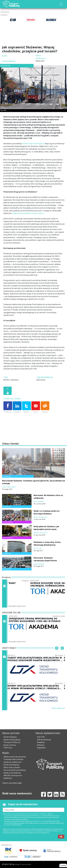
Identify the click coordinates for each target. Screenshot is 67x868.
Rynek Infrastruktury (12, 740)
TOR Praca (8, 748)
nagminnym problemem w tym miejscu (28, 213)
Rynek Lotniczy (10, 745)
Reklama (41, 745)
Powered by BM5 (26, 864)
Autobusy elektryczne (13, 762)
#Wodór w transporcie (13, 775)
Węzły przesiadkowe (12, 773)
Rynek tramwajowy (11, 765)
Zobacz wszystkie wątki (12, 783)
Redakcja (41, 742)
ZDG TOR (41, 737)
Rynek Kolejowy (10, 737)
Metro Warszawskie (12, 767)
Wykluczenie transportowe (15, 757)
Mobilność (8, 778)
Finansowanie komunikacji (15, 770)
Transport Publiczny (12, 742)
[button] (57, 652)
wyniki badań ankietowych (33, 143)
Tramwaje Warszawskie (13, 759)
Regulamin (41, 748)
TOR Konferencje (44, 740)
